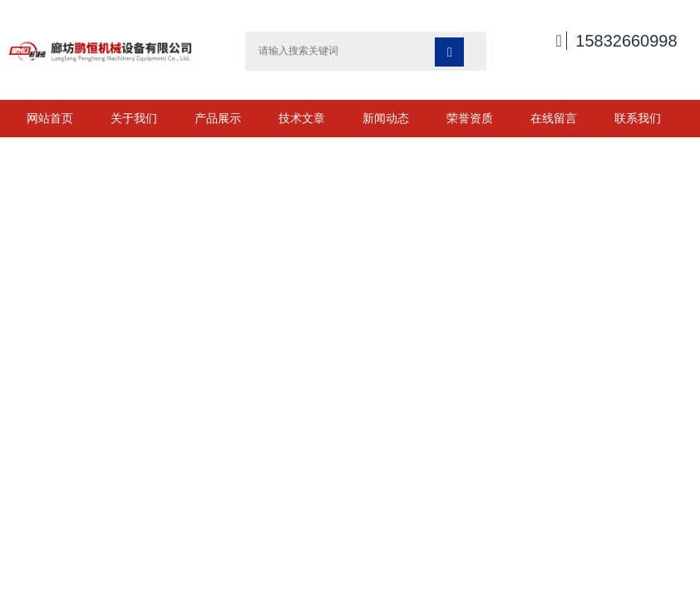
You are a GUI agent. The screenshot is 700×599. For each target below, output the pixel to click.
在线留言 (554, 118)
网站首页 (50, 118)
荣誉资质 (470, 118)
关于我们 (134, 118)
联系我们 (638, 118)
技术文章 (302, 118)
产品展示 (218, 118)
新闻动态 (386, 118)
